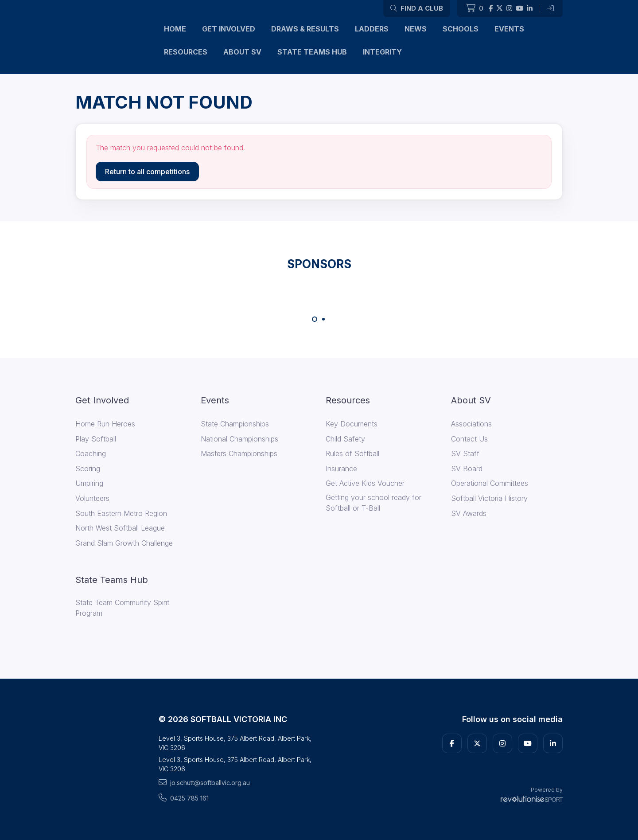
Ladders (372, 29)
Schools (461, 29)
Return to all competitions (147, 172)
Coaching (91, 453)
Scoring (88, 469)
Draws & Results (305, 29)
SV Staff (465, 453)
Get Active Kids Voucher (365, 483)
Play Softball (96, 439)
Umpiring (89, 483)
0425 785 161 (184, 798)
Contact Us (469, 439)
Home (175, 29)
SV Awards (469, 513)
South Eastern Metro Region (121, 513)
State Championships (235, 424)
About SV (242, 52)
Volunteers (92, 498)
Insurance (341, 469)
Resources (186, 52)
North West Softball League (120, 528)
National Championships (239, 439)
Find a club (417, 8)
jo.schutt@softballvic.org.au (204, 782)
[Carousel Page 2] (323, 319)
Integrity (382, 52)
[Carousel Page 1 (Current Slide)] (315, 319)
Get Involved (229, 29)
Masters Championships (239, 453)
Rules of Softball (352, 453)
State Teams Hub (312, 52)
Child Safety (345, 439)
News (416, 29)
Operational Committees (490, 483)
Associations (471, 424)
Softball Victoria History (489, 498)
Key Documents (352, 424)
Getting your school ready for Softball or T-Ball (373, 503)
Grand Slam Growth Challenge (124, 543)
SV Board (467, 469)
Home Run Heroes (105, 424)
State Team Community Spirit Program (122, 608)
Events (509, 29)
